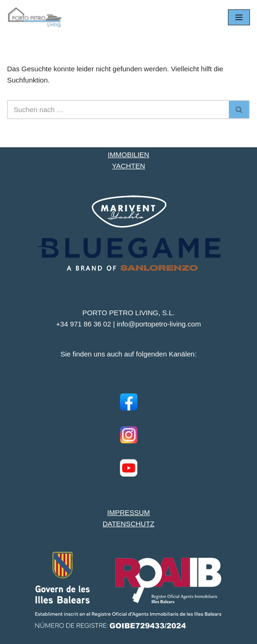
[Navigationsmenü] (239, 17)
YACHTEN (129, 166)
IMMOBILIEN (128, 155)
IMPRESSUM (129, 512)
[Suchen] (118, 110)
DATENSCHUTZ (129, 524)
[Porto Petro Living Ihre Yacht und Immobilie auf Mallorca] (35, 18)
